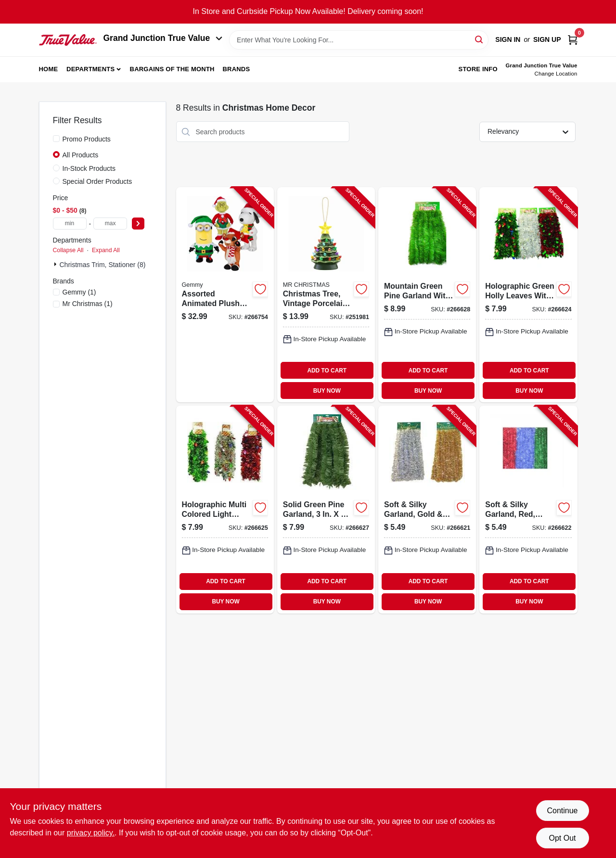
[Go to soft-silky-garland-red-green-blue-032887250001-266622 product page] (528, 509)
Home (49, 69)
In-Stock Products (89, 168)
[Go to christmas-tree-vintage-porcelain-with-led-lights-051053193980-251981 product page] (326, 295)
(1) (79, 292)
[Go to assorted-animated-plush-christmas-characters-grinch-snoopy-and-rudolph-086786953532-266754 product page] (225, 295)
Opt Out (562, 838)
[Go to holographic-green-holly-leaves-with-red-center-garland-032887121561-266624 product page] (528, 295)
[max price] (110, 224)
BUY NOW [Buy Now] (327, 391)
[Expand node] (56, 264)
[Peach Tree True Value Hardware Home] (68, 40)
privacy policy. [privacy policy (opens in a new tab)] (91, 833)
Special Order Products (97, 181)
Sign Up (547, 39)
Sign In (508, 39)
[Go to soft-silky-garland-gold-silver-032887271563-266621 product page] (427, 509)
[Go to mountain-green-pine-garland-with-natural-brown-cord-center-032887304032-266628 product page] (427, 295)
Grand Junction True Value (163, 38)
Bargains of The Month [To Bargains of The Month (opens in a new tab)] (172, 69)
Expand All (106, 250)
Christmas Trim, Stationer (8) (103, 265)
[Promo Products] (56, 139)
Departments (90, 69)
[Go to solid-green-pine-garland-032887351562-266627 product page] (326, 509)
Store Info (478, 69)
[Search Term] (359, 40)
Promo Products (87, 139)
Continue (562, 811)
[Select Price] (138, 224)
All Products (81, 155)
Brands (236, 69)
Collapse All (68, 250)
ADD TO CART (327, 371)
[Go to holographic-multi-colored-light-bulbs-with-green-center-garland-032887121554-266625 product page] (225, 509)
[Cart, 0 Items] (573, 40)
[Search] (480, 39)
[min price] (70, 224)
